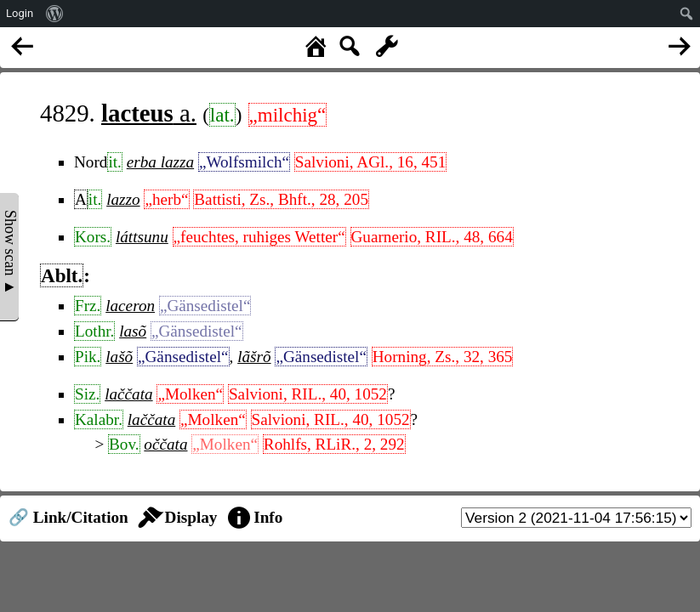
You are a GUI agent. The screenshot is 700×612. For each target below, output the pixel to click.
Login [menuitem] (20, 13)
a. (149, 113)
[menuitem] (55, 14)
